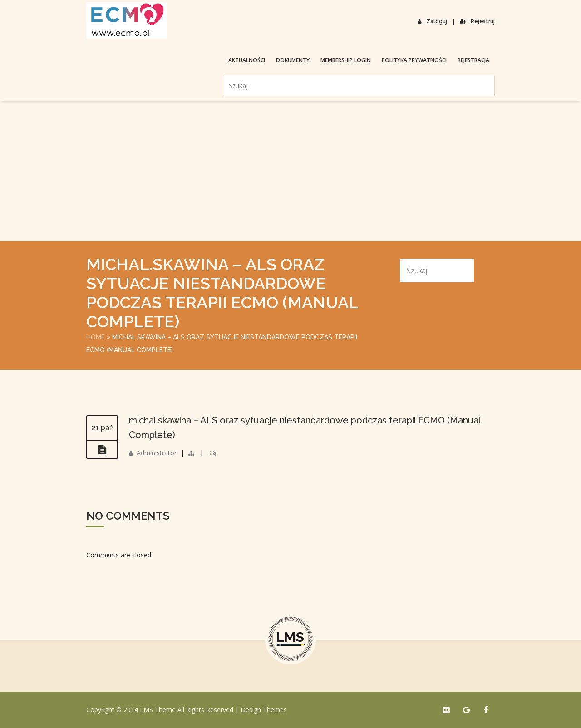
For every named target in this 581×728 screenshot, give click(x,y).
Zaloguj (432, 21)
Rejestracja (473, 60)
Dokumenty (293, 60)
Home (96, 337)
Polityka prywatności (414, 60)
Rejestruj (477, 21)
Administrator (157, 453)
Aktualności (247, 60)
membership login (346, 60)
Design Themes (264, 710)
